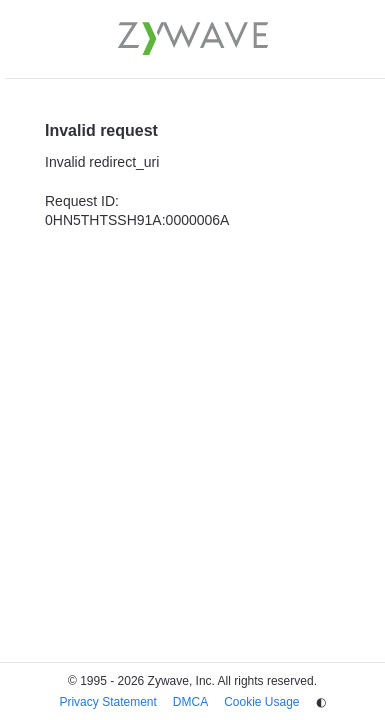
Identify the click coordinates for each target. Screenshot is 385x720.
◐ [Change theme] (321, 702)
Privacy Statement (107, 702)
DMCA (190, 702)
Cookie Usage (261, 702)
